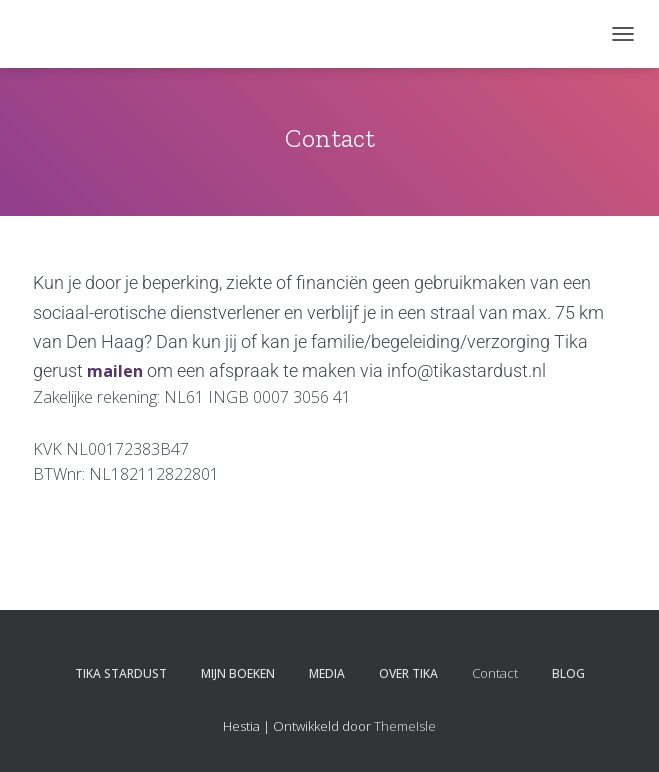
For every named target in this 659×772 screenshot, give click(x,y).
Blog (568, 673)
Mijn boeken (238, 673)
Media (327, 673)
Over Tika (408, 673)
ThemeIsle (405, 726)
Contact (495, 673)
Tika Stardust (121, 673)
